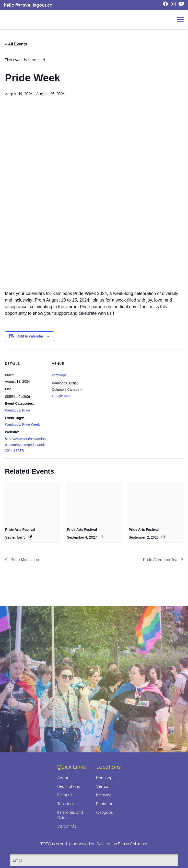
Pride (26, 410)
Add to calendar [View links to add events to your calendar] (30, 336)
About (63, 778)
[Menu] (181, 20)
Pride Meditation (24, 560)
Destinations (69, 786)
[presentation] (32, 503)
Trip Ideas (66, 804)
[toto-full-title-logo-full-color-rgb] (12, 20)
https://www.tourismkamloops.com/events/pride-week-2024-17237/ (25, 445)
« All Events (16, 44)
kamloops (59, 375)
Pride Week (31, 424)
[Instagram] (173, 4)
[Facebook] (165, 4)
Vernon (103, 786)
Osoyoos (105, 812)
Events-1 (65, 795)
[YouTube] (181, 4)
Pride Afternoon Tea (161, 560)
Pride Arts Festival (20, 530)
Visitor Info (67, 826)
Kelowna (104, 795)
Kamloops (12, 410)
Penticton (105, 804)
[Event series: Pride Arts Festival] (30, 537)
